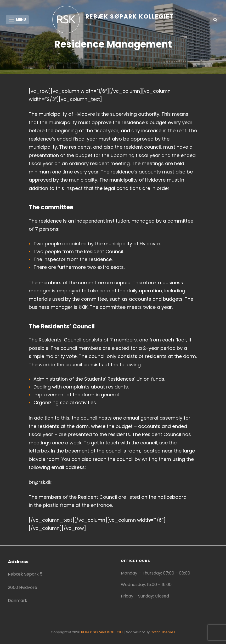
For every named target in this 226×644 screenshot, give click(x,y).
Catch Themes (163, 633)
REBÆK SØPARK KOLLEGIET (130, 17)
